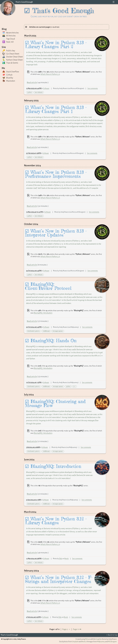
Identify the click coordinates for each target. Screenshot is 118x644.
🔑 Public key (9, 51)
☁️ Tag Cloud (9, 39)
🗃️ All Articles (9, 36)
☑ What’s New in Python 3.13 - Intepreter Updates (56, 233)
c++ (74, 386)
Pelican (88, 639)
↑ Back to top (112, 635)
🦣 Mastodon (9, 81)
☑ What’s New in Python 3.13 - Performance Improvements (56, 174)
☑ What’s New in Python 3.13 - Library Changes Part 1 (56, 109)
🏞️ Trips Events (10, 63)
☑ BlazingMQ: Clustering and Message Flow (55, 404)
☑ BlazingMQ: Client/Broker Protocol (48, 286)
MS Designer (112, 642)
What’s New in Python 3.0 (50, 74)
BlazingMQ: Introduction (43, 313)
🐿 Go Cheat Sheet (11, 54)
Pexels (67, 559)
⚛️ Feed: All (8, 42)
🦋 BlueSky (8, 78)
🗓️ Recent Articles (11, 33)
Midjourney (101, 642)
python (30, 92)
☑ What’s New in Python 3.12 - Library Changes (56, 521)
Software (46, 88)
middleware (46, 331)
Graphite (99, 639)
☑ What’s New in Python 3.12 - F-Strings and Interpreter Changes (59, 579)
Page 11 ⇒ (77, 629)
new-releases (39, 92)
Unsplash (75, 642)
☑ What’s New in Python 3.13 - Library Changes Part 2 (56, 45)
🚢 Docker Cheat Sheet (13, 57)
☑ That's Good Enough (59, 12)
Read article (32, 83)
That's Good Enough (24, 2)
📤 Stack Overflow (11, 72)
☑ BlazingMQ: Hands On (51, 341)
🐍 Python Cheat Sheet (13, 60)
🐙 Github (7, 75)
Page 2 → (66, 629)
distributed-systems (34, 331)
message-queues (58, 331)
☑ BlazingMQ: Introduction (53, 466)
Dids (61, 559)
